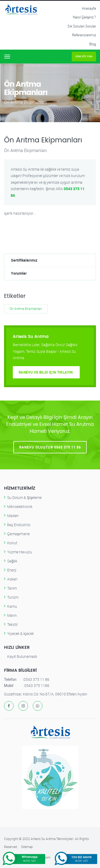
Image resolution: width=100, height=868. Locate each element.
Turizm (13, 597)
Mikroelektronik (20, 507)
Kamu (12, 606)
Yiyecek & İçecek (21, 633)
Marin (12, 615)
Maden (13, 516)
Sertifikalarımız (24, 260)
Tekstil (12, 624)
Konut (12, 543)
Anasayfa (89, 8)
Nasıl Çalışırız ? (84, 17)
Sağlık (12, 561)
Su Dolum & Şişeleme (24, 497)
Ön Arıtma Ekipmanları (26, 309)
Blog (93, 44)
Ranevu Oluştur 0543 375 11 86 (50, 447)
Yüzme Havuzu (20, 552)
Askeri (12, 579)
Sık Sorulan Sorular (82, 26)
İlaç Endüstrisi (19, 525)
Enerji (12, 570)
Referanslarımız (84, 35)
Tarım (12, 588)
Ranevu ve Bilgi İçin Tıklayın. (46, 372)
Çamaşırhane (18, 534)
